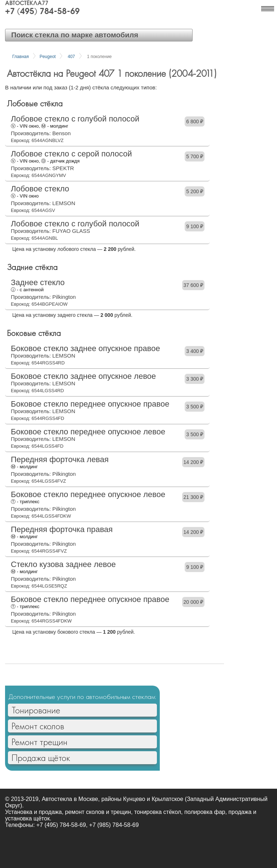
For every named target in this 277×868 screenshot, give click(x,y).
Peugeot (48, 57)
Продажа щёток (41, 758)
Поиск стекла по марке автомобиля (75, 35)
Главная (21, 57)
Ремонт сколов (38, 726)
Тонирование (36, 710)
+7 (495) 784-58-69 (42, 12)
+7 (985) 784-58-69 (114, 825)
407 (71, 57)
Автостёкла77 (27, 4)
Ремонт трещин (39, 742)
